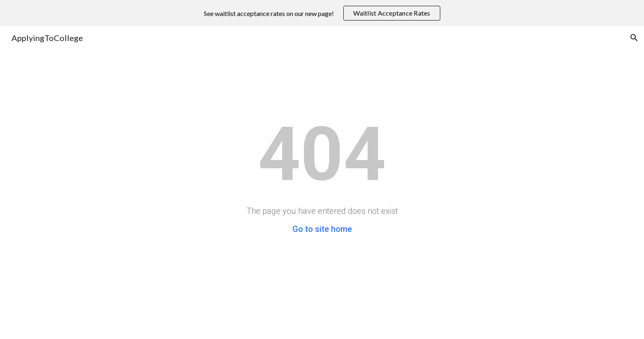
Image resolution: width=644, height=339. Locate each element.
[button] (634, 38)
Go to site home (322, 229)
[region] (322, 13)
